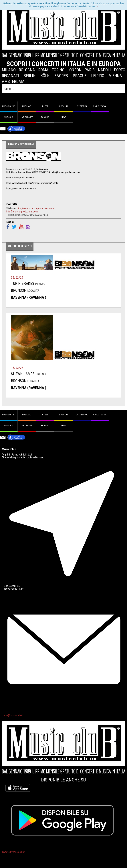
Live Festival (82, 106)
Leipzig (98, 76)
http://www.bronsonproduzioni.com (35, 208)
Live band (27, 106)
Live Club (63, 106)
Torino (58, 70)
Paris (90, 70)
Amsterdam (13, 81)
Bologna (27, 70)
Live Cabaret (27, 117)
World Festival (100, 106)
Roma (43, 70)
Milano (9, 70)
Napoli (104, 70)
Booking (45, 117)
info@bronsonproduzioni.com (22, 212)
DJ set (45, 106)
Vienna (116, 76)
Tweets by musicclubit (14, 852)
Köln (45, 76)
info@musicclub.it (13, 715)
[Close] (97, 6)
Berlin (30, 76)
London (75, 70)
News (63, 117)
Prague (80, 76)
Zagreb (61, 76)
